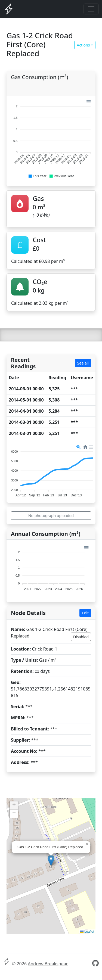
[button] (37, 176)
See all (83, 363)
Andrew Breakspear (48, 964)
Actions (83, 45)
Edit (85, 613)
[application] (51, 139)
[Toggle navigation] (91, 9)
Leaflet (87, 932)
